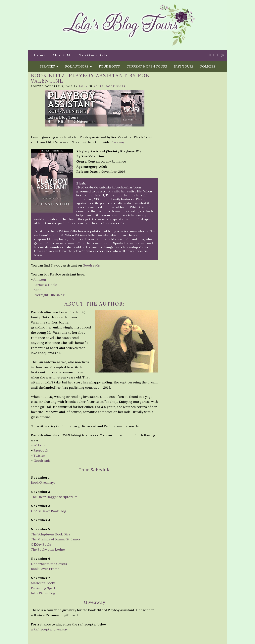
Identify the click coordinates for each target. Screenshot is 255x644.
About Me (63, 55)
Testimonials (94, 55)
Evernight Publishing (49, 295)
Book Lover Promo (45, 569)
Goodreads (91, 265)
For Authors (78, 66)
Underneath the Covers (49, 564)
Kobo (37, 290)
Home (40, 55)
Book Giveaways (43, 482)
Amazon (40, 279)
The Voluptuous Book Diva (51, 534)
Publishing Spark (43, 588)
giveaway (117, 142)
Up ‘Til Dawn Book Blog (49, 511)
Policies (208, 66)
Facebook (41, 450)
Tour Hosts (109, 66)
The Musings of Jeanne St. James (56, 539)
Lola (83, 86)
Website (40, 445)
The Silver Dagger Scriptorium (54, 497)
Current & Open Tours (147, 66)
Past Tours (184, 66)
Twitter (39, 456)
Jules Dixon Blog (43, 593)
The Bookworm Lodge (48, 549)
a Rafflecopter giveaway (49, 629)
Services (49, 66)
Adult (99, 86)
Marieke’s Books (43, 583)
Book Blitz (116, 86)
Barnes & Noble (45, 285)
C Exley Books (41, 544)
